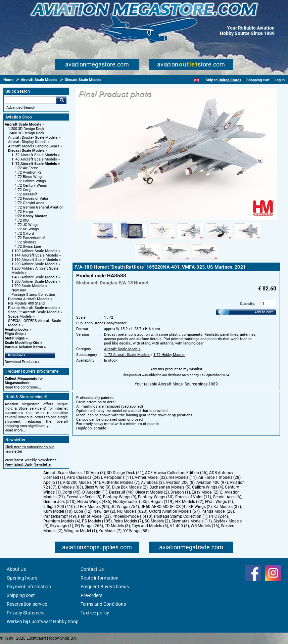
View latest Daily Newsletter (28, 465)
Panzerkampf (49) (60, 516)
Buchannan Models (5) (170, 487)
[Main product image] (176, 219)
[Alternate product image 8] (176, 260)
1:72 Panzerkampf (30, 238)
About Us (16, 569)
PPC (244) (219, 516)
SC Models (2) (157, 521)
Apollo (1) (52, 482)
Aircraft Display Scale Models (33, 137)
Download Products (21, 362)
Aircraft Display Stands (27, 142)
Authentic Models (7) (121, 482)
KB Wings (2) (200, 507)
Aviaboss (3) (152, 482)
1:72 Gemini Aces (30, 203)
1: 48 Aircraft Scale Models (34, 159)
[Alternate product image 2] (133, 239)
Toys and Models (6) (150, 526)
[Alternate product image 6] (248, 239)
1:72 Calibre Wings (30, 181)
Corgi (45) (71, 492)
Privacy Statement (26, 613)
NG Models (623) (132, 511)
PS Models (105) (97, 521)
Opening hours (22, 578)
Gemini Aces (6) (227, 497)
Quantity (247, 304)
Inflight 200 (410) (59, 507)
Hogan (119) (162, 502)
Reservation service (27, 604)
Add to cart (264, 312)
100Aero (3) (94, 473)
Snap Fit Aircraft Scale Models (34, 312)
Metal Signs (15, 338)
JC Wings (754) (125, 507)
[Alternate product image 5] (219, 239)
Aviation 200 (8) (180, 482)
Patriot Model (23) (94, 516)
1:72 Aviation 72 (28, 172)
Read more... (15, 430)
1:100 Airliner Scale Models (34, 251)
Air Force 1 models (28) (220, 477)
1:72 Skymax (25, 242)
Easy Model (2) (205, 492)
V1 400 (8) (179, 526)
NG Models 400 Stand (26, 303)
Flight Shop (14, 334)
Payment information (29, 587)
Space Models (20, 316)
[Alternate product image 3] (162, 239)
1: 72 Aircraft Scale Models (34, 164)
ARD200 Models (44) (81, 482)
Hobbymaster (115, 323)
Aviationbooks (17, 330)
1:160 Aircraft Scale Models (35, 260)
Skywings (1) (62, 526)
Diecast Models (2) (152, 492)
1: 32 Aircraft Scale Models (34, 155)
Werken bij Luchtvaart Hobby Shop (43, 622)
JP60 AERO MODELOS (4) (164, 507)
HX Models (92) (189, 502)
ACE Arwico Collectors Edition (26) (176, 473)
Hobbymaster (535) (131, 502)
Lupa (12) (83, 511)
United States (230, 80)
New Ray (19, 290)
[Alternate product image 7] (148, 260)
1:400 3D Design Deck (26, 133)
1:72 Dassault (26, 194)
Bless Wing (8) (98, 487)
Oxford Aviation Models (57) (174, 511)
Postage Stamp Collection (33, 295)
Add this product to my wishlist (176, 369)
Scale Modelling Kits (22, 343)
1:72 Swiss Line (28, 247)
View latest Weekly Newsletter (30, 460)
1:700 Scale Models (28, 286)
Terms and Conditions (103, 604)
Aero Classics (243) (84, 477)
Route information (100, 578)
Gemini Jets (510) (59, 502)
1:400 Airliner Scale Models (34, 277)
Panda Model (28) (218, 511)
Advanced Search (21, 108)
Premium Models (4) (62, 521)
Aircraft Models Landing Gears (34, 146)
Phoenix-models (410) (132, 516)
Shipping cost (21, 595)
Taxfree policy (95, 613)
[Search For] (31, 100)
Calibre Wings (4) (208, 487)
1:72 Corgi (23, 190)
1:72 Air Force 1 (28, 168)
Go (61, 100)
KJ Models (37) (227, 507)
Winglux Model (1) (81, 531)
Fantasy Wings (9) (120, 497)
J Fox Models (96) (93, 507)
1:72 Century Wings (31, 186)
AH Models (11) (183, 477)
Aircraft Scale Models (23, 124)
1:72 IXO (22, 220)
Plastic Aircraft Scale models (33, 308)
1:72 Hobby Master (31, 216)
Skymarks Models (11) (192, 521)
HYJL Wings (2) (219, 502)
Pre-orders (91, 595)
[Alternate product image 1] (105, 239)
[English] (197, 80)
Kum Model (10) (58, 511)
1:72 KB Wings (27, 229)
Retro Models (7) (128, 521)
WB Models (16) (205, 526)
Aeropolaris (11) (118, 477)
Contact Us (92, 569)
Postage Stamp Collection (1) (181, 516)
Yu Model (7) (110, 531)
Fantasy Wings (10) (156, 497)
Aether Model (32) (151, 477)
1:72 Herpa (24, 212)
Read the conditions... (23, 387)
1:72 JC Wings (27, 225)
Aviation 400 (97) (212, 482)
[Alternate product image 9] (205, 260)
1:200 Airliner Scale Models (34, 264)
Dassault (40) (121, 492)
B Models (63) (70, 487)
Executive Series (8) (84, 497)
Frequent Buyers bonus (105, 587)
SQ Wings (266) (89, 526)
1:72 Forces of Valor (32, 199)
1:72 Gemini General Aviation (39, 207)
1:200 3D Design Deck (26, 129)
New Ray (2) (104, 511)
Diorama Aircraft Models (29, 299)
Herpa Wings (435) (94, 502)
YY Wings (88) (136, 531)
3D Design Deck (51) (125, 473)
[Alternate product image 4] (190, 239)
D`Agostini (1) (95, 492)
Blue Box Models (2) (130, 487)
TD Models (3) (117, 526)
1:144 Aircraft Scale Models (35, 255)
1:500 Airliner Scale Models (34, 282)
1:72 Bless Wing (28, 177)
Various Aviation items (24, 347)
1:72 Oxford (24, 234)
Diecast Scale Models (26, 151)
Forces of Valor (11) (193, 497)
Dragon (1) (180, 492)
